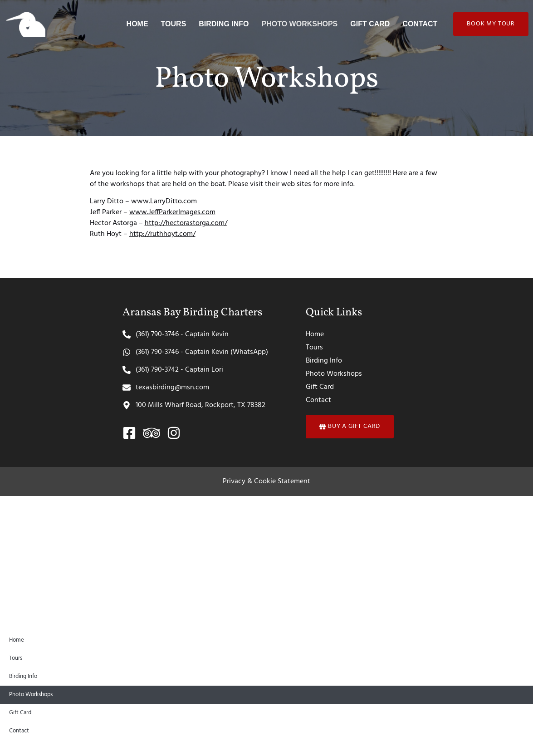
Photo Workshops (300, 24)
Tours (174, 24)
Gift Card (370, 24)
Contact (420, 24)
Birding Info (224, 24)
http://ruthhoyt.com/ (162, 234)
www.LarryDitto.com (164, 201)
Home (137, 24)
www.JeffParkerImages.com (172, 212)
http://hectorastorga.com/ (186, 223)
